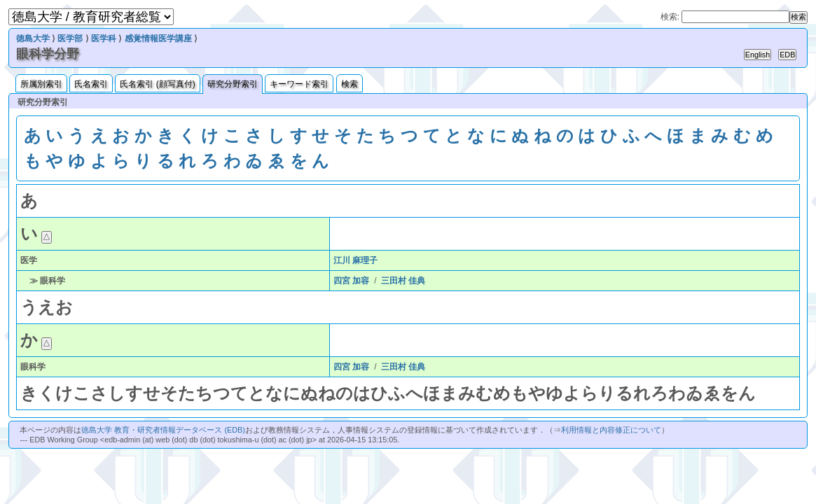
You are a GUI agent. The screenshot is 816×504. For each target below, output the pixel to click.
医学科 (104, 38)
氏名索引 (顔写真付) (157, 84)
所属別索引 (41, 84)
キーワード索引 (299, 84)
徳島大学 (33, 38)
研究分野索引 (233, 84)
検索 (350, 84)
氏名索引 (91, 84)
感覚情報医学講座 (158, 38)
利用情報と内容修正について (611, 430)
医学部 (70, 38)
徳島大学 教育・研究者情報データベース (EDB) (163, 430)
